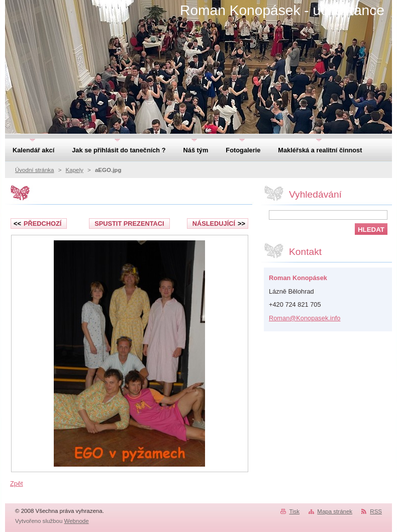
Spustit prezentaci (129, 224)
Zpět (17, 483)
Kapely (75, 170)
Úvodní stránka (34, 170)
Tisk (294, 511)
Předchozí (37, 224)
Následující (219, 224)
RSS (376, 511)
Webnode (77, 521)
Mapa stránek (335, 511)
